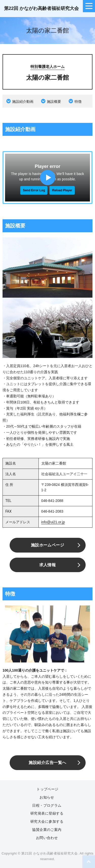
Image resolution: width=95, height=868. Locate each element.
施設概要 (54, 102)
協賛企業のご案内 (47, 830)
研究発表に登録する (47, 813)
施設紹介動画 (23, 102)
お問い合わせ (47, 838)
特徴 (78, 102)
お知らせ (47, 797)
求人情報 (48, 565)
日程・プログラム (47, 805)
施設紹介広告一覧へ (47, 763)
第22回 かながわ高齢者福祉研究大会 (41, 8)
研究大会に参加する (47, 821)
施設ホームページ (48, 545)
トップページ (48, 789)
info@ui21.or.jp (53, 522)
